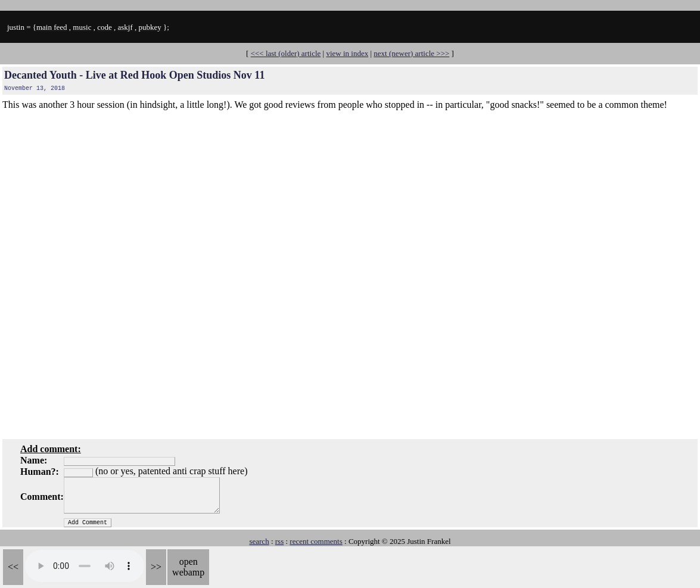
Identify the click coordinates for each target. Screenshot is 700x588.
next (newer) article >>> (411, 53)
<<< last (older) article (286, 53)
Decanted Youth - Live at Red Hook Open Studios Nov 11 (134, 75)
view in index (347, 53)
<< (13, 567)
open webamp (188, 567)
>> (156, 567)
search (259, 541)
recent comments (316, 541)
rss (279, 541)
